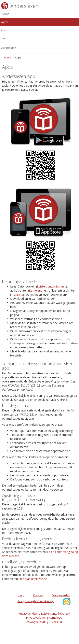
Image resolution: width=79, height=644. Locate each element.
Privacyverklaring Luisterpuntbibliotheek (44, 613)
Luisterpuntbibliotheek (51, 286)
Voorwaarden (61, 595)
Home (7, 58)
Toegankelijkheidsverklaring (36, 601)
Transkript (18, 295)
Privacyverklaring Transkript (44, 622)
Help (21, 595)
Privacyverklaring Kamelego (44, 618)
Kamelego (36, 290)
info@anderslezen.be (33, 579)
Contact (38, 595)
